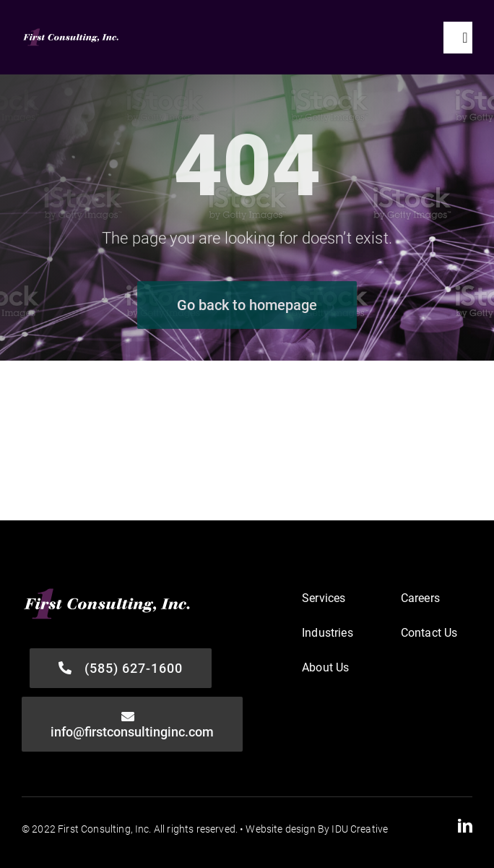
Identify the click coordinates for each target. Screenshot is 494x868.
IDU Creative (360, 829)
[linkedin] (465, 826)
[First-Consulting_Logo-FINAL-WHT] (71, 32)
